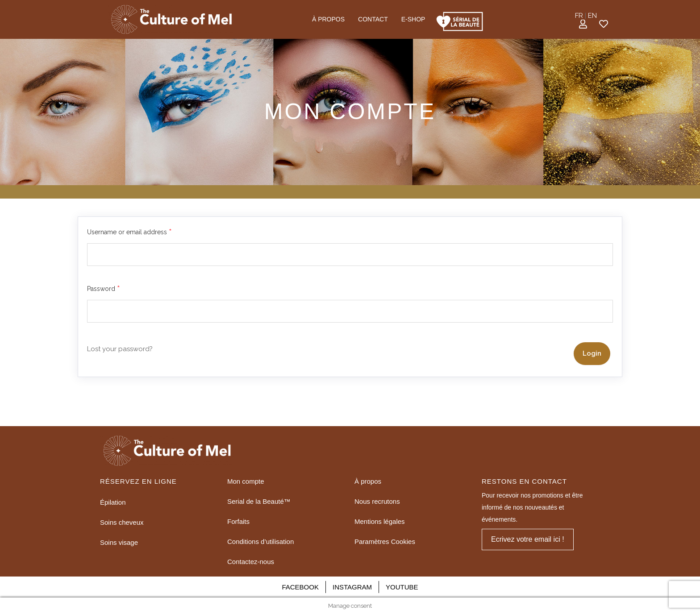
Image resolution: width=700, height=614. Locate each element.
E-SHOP (413, 19)
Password (104, 289)
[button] (528, 539)
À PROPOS (328, 19)
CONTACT (373, 19)
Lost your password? (120, 349)
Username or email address (129, 232)
